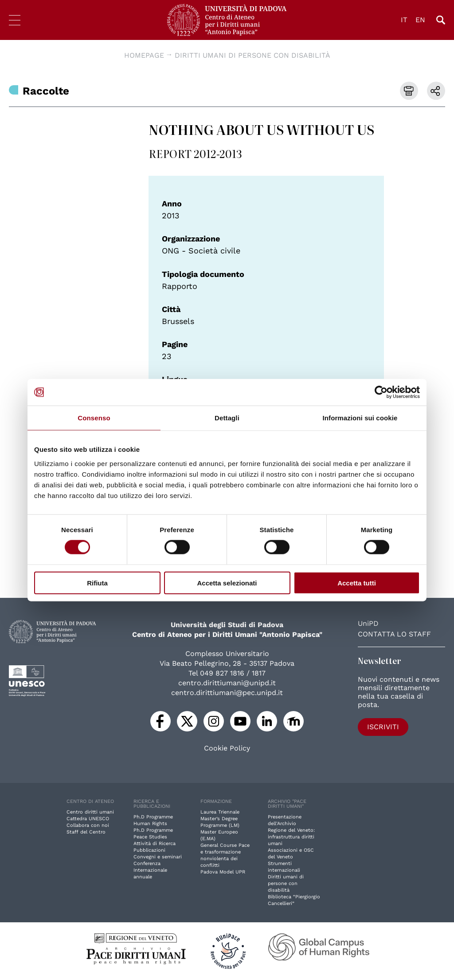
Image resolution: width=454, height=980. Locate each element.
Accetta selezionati (227, 583)
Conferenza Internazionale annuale (150, 870)
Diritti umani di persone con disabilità (252, 55)
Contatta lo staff (394, 634)
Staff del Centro (86, 832)
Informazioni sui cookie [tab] (360, 418)
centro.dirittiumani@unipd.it (227, 683)
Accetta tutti (357, 583)
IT (404, 20)
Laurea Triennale (220, 812)
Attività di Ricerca (155, 844)
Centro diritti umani (90, 812)
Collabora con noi (88, 825)
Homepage (144, 55)
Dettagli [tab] (227, 418)
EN (420, 20)
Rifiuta (97, 583)
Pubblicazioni (149, 850)
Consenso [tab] (94, 418)
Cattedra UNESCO (88, 819)
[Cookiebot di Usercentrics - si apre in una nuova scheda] (381, 392)
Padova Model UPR (223, 872)
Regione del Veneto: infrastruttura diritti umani (291, 837)
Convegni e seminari (158, 857)
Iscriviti (383, 727)
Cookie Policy (227, 748)
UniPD (368, 623)
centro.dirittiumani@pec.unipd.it (227, 693)
